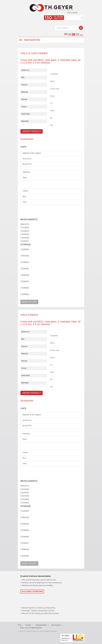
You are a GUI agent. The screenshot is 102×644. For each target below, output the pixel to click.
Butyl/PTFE (27, 164)
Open (25, 178)
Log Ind (75, 13)
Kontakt (28, 625)
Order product (32, 131)
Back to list (29, 302)
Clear (25, 202)
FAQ (19, 625)
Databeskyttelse (41, 625)
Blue (24, 197)
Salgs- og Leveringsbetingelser (31, 628)
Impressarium (56, 625)
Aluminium (27, 159)
